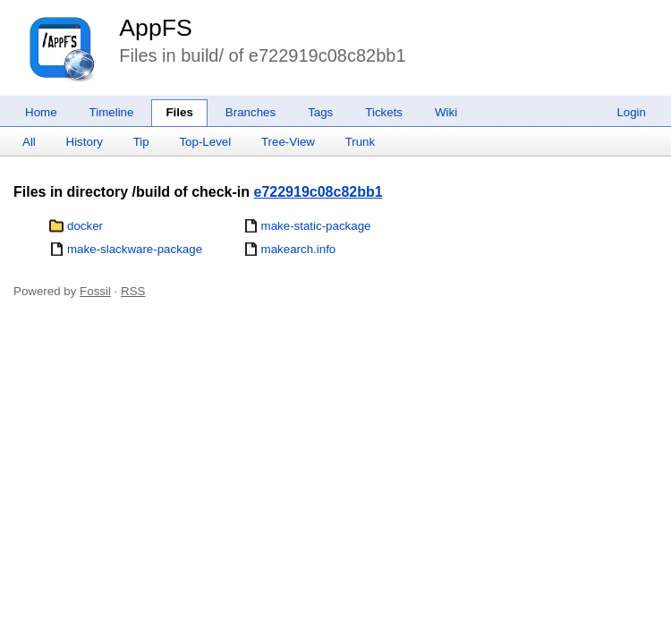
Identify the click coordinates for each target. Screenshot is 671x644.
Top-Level (205, 142)
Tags (320, 112)
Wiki (446, 112)
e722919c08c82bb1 (319, 192)
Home (41, 112)
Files (179, 112)
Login (631, 112)
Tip (141, 142)
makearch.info (299, 249)
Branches (251, 112)
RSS (133, 291)
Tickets (384, 112)
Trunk (361, 142)
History (85, 142)
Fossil (95, 291)
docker (85, 226)
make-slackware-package (135, 249)
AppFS (156, 28)
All (29, 142)
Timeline (112, 112)
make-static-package (316, 226)
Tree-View (288, 142)
